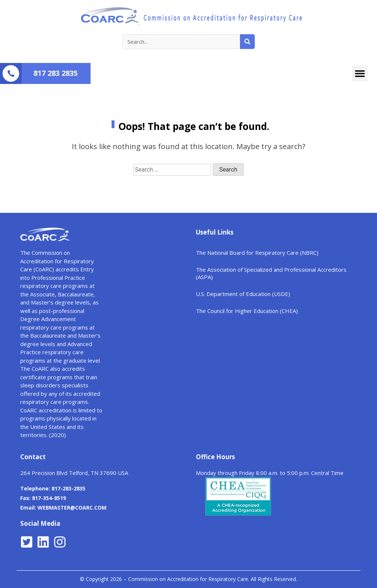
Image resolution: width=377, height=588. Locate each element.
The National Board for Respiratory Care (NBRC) (257, 253)
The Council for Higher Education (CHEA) (247, 311)
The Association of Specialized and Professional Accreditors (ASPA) (271, 273)
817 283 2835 (56, 73)
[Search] (247, 42)
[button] (360, 74)
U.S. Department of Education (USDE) (243, 294)
